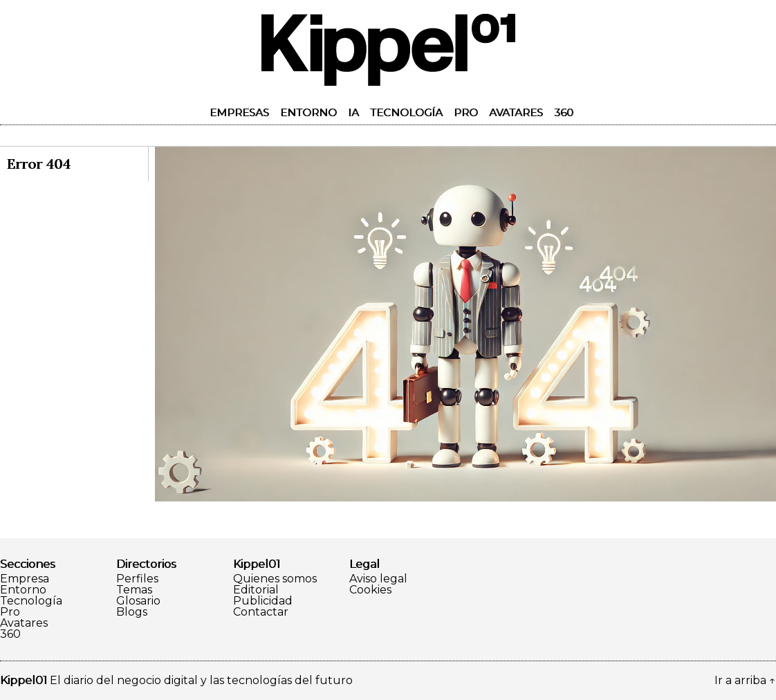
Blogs (132, 612)
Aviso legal (378, 579)
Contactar (261, 612)
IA (353, 112)
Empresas (239, 112)
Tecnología (406, 112)
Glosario (138, 601)
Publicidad (263, 601)
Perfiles (137, 579)
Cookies (370, 590)
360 (564, 112)
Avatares (516, 112)
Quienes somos (275, 579)
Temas (134, 590)
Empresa (25, 579)
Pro (466, 112)
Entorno (308, 112)
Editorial (256, 590)
